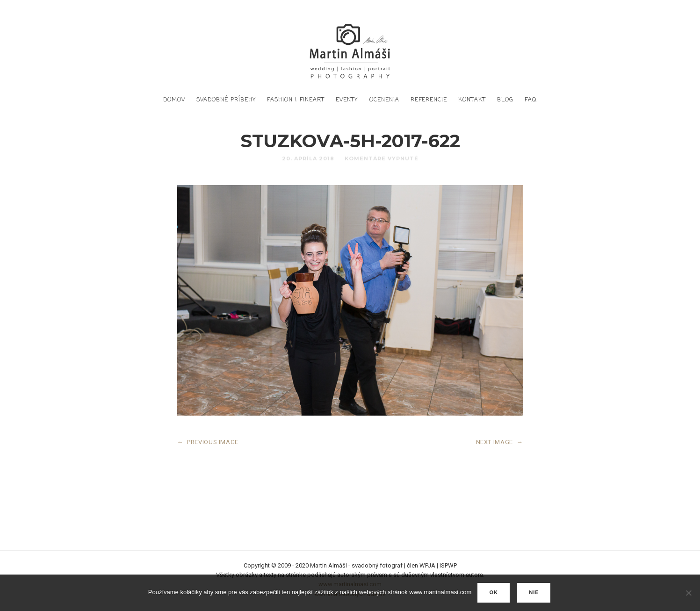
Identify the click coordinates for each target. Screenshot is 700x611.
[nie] (688, 593)
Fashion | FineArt (296, 100)
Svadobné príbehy (226, 100)
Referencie (429, 100)
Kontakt (472, 100)
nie (534, 593)
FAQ (531, 100)
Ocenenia (384, 100)
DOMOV (174, 100)
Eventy (347, 100)
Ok (494, 593)
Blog (505, 100)
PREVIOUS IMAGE (208, 442)
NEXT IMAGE (500, 442)
